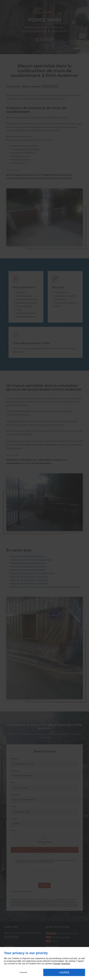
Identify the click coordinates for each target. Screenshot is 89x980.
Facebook (65, 964)
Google (57, 964)
